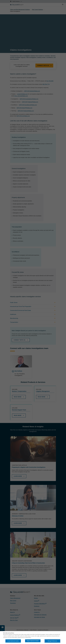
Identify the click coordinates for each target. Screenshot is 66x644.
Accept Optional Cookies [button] (13, 641)
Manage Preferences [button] (52, 641)
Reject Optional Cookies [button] (33, 641)
